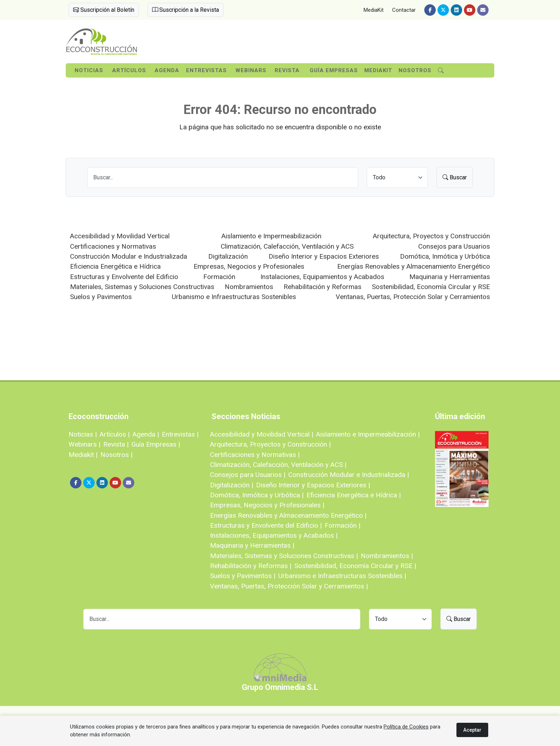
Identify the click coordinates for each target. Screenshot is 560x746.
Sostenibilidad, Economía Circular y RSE (431, 287)
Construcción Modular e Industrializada (129, 256)
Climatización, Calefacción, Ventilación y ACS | (278, 465)
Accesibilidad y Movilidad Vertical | (262, 434)
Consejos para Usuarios (454, 246)
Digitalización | (232, 485)
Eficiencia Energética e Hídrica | (354, 495)
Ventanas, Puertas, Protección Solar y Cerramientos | (289, 586)
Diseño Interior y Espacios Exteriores (324, 256)
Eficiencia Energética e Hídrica (115, 266)
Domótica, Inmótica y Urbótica (445, 256)
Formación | (342, 525)
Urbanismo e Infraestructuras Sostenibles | (342, 576)
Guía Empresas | (156, 444)
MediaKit (374, 10)
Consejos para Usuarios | (248, 475)
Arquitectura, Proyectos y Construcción (431, 236)
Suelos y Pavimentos (101, 297)
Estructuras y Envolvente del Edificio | (266, 525)
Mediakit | (83, 455)
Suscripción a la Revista (186, 10)
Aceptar (472, 730)
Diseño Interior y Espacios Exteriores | (313, 485)
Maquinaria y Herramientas (450, 277)
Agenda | (146, 434)
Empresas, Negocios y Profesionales (249, 266)
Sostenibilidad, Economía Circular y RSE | (355, 566)
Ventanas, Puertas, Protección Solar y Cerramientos (413, 297)
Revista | (116, 444)
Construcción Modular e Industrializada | (349, 475)
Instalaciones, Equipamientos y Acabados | (274, 535)
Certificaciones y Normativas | (255, 455)
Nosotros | (116, 455)
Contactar (404, 10)
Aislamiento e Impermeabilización (271, 236)
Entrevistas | (180, 434)
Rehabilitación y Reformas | (251, 566)
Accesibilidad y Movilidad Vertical (120, 236)
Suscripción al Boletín (104, 10)
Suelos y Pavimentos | (243, 576)
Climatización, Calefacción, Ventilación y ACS (287, 246)
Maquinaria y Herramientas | (252, 545)
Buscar (455, 177)
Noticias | (83, 434)
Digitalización (228, 256)
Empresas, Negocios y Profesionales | (267, 505)
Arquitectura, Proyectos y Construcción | (270, 444)
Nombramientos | (387, 556)
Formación (219, 277)
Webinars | (84, 444)
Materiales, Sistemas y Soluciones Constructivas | (284, 556)
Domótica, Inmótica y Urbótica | (257, 495)
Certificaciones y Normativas (113, 246)
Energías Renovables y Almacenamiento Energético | (288, 515)
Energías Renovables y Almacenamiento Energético (414, 266)
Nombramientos (249, 287)
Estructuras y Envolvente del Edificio (124, 277)
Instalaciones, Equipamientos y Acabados (322, 277)
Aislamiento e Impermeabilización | (368, 434)
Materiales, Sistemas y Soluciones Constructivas (142, 287)
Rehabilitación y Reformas (322, 287)
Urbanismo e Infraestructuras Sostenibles (234, 297)
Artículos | (115, 434)
